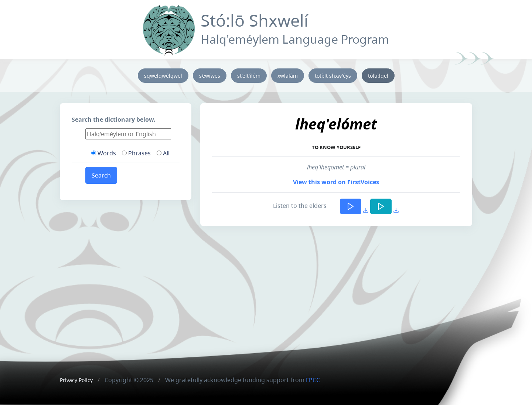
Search (101, 175)
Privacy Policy (76, 380)
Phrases (136, 153)
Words (104, 153)
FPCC (313, 380)
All (163, 153)
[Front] (169, 29)
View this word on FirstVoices (336, 182)
